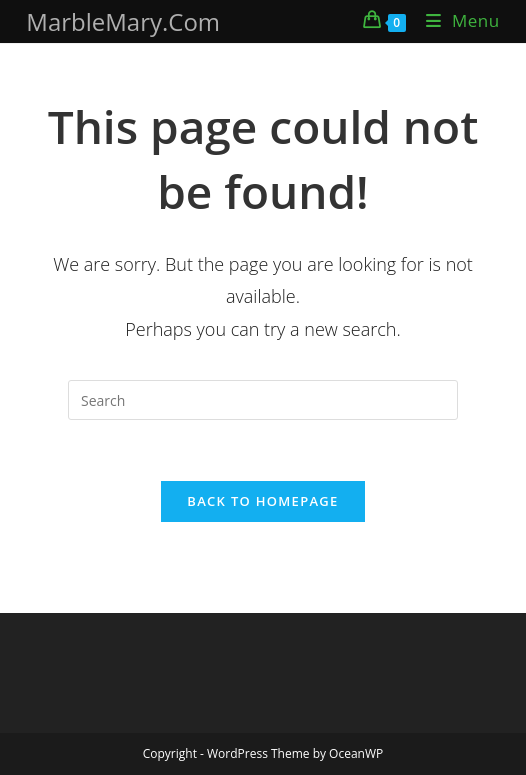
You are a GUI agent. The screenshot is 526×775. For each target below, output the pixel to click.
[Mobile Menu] (455, 20)
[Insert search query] (263, 400)
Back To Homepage (262, 501)
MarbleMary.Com (123, 21)
